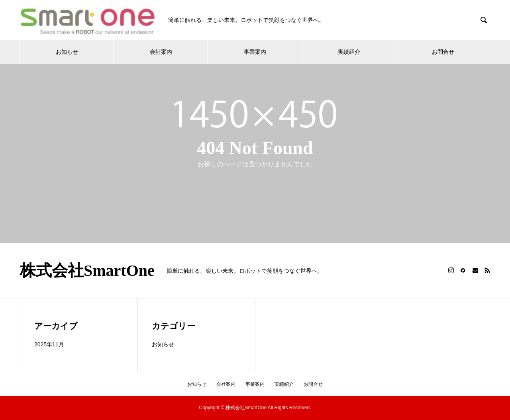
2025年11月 (49, 344)
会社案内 (161, 52)
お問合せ (443, 52)
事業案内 (255, 52)
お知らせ (67, 52)
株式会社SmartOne (87, 271)
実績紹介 (349, 52)
